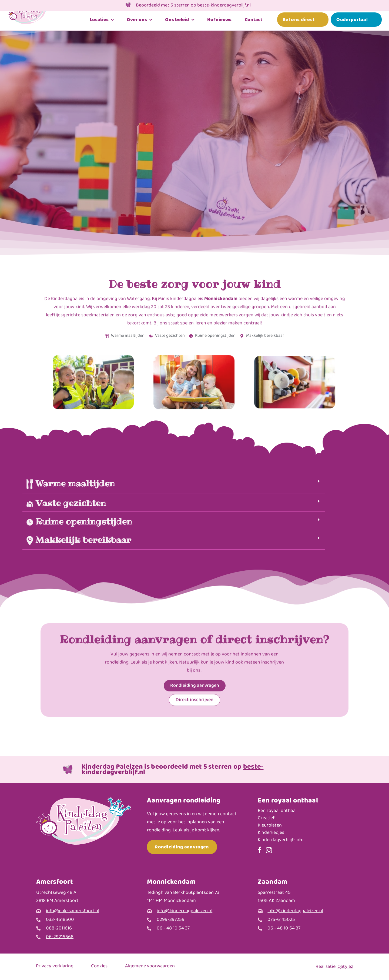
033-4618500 (60, 920)
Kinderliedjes (271, 833)
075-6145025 (281, 920)
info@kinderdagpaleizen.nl (185, 911)
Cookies (99, 966)
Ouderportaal (352, 22)
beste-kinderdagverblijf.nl (224, 5)
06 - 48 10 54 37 (173, 929)
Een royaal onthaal (277, 811)
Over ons (137, 22)
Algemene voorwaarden (150, 966)
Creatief (266, 818)
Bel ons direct (299, 22)
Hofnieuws (219, 22)
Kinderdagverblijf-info (281, 840)
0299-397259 (171, 920)
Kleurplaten (270, 826)
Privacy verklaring (55, 966)
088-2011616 (59, 929)
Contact (254, 22)
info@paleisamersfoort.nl (73, 911)
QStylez (345, 967)
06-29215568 (60, 937)
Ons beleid (177, 22)
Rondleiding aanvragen (182, 847)
